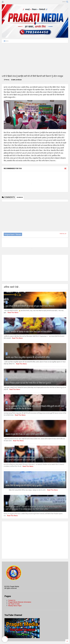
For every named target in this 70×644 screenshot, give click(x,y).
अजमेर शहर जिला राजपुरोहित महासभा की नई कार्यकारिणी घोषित (28, 357)
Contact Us (12, 600)
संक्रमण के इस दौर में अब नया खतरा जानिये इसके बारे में (24, 434)
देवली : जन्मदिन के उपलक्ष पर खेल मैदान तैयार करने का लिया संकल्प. (29, 332)
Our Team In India (14, 604)
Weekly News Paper (15, 606)
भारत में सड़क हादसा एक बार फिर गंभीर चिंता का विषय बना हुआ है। (28, 383)
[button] (5, 639)
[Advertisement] (35, 59)
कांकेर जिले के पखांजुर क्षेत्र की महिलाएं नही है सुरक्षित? (24, 486)
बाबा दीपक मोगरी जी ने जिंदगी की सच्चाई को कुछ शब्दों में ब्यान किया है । (30, 306)
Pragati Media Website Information (20, 602)
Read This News (13, 313)
